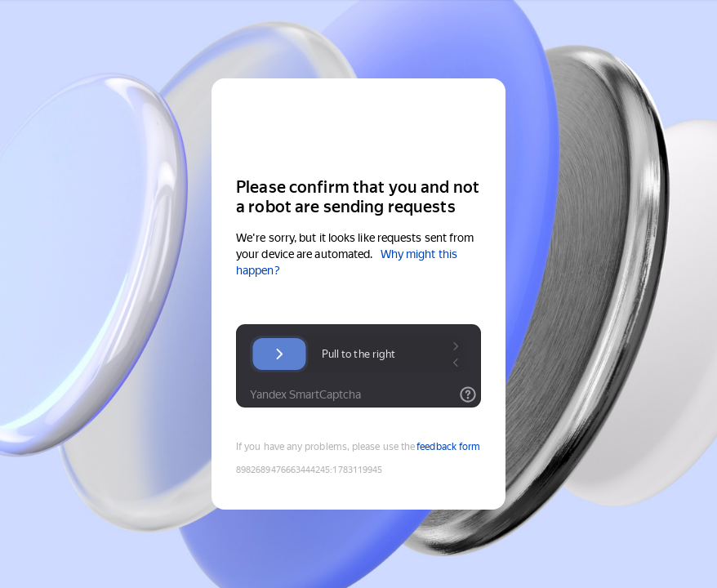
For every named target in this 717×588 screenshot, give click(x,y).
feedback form (448, 447)
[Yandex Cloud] (358, 126)
